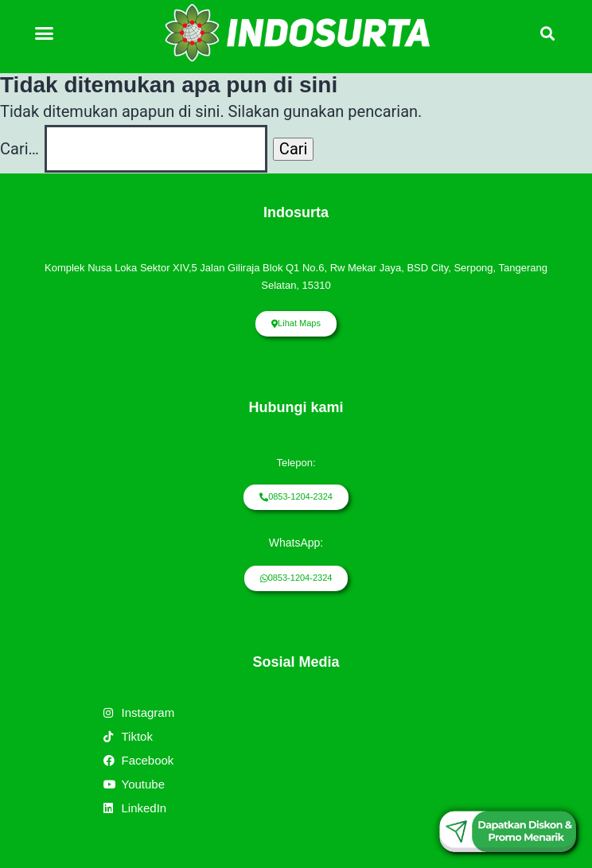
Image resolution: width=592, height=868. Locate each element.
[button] (45, 33)
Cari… (19, 149)
